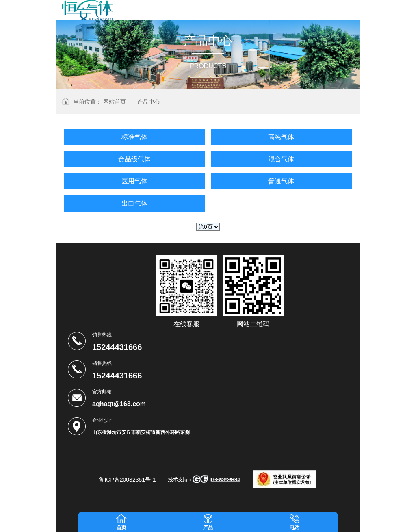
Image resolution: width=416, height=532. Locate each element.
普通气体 (281, 181)
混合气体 (281, 159)
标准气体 (134, 137)
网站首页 (115, 102)
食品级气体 (134, 159)
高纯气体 (281, 137)
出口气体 (134, 203)
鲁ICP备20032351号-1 (127, 480)
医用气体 (134, 181)
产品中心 (149, 102)
